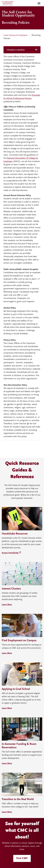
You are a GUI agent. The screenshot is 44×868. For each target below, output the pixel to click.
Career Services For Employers (15, 35)
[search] (34, 3)
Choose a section (16, 50)
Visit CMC (22, 858)
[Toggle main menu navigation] (39, 3)
